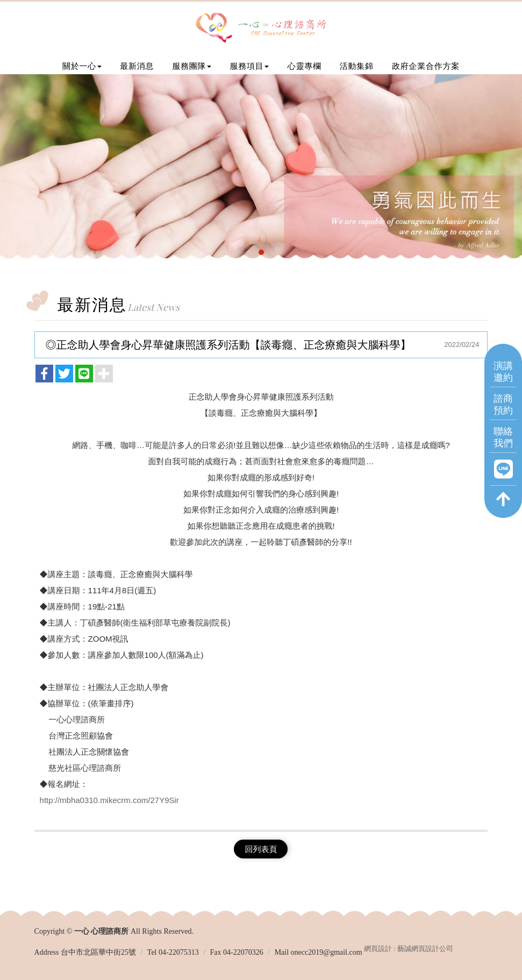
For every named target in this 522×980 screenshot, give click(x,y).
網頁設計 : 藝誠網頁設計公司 (409, 949)
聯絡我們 (503, 436)
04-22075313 (179, 952)
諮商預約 (503, 404)
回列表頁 (261, 849)
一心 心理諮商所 (261, 29)
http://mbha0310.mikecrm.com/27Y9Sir (109, 800)
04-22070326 (243, 952)
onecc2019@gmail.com (327, 952)
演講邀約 (503, 371)
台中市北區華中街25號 (98, 952)
